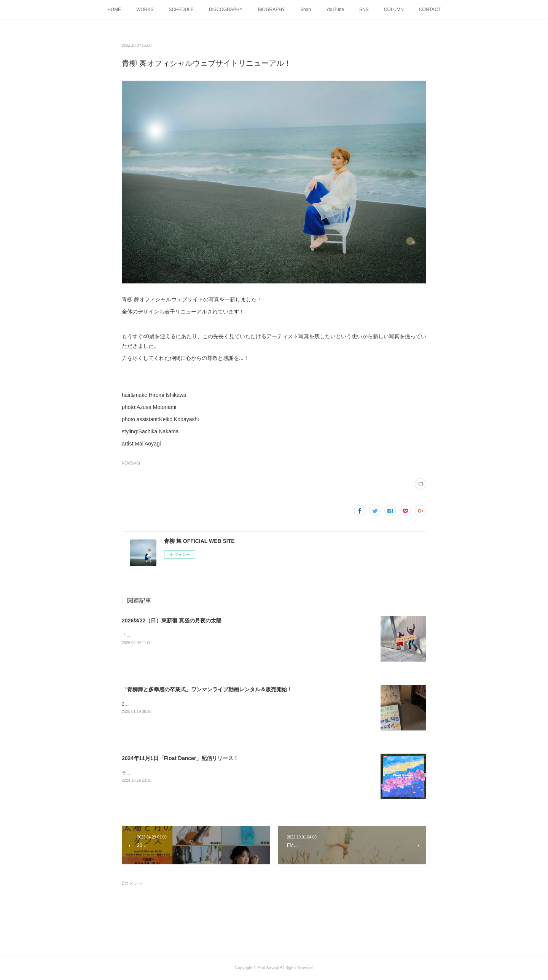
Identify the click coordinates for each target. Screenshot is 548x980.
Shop (306, 10)
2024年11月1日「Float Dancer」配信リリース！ (180, 758)
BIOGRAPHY (272, 10)
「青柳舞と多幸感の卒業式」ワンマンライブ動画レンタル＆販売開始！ (207, 689)
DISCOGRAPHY (226, 10)
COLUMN (394, 10)
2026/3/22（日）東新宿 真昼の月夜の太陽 (172, 620)
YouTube (335, 10)
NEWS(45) (131, 463)
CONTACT (430, 10)
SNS (364, 10)
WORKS (145, 10)
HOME (114, 10)
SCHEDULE (181, 10)
